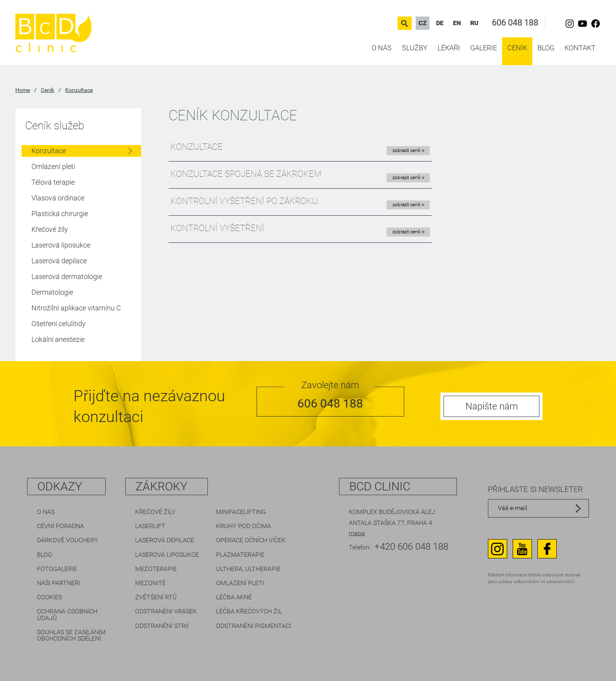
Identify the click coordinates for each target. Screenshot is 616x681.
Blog (546, 48)
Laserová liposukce (61, 245)
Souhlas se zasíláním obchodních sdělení (71, 635)
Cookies (49, 597)
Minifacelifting (241, 512)
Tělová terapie (53, 182)
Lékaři (449, 48)
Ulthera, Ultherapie (248, 569)
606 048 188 (515, 23)
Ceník (517, 48)
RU (474, 23)
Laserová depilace (59, 261)
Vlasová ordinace (58, 198)
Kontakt (580, 48)
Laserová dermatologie (67, 276)
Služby (415, 48)
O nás (382, 48)
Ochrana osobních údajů (67, 614)
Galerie (484, 48)
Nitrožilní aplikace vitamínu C (76, 308)
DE (440, 23)
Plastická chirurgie (60, 214)
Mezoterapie (156, 569)
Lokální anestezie (58, 339)
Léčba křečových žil (249, 611)
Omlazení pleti (53, 166)
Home (23, 90)
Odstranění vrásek (166, 611)
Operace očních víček (251, 540)
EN (457, 23)
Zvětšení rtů (156, 597)
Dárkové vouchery (68, 540)
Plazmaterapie (240, 555)
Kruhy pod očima (244, 526)
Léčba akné (234, 597)
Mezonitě (150, 583)
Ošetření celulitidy (59, 324)
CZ (423, 23)
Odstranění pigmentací (254, 626)
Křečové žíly (50, 229)
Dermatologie (52, 292)
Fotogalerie (57, 569)
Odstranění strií (162, 626)
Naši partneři (59, 583)
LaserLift (150, 526)
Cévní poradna (60, 526)
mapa (357, 533)
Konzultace (79, 90)
